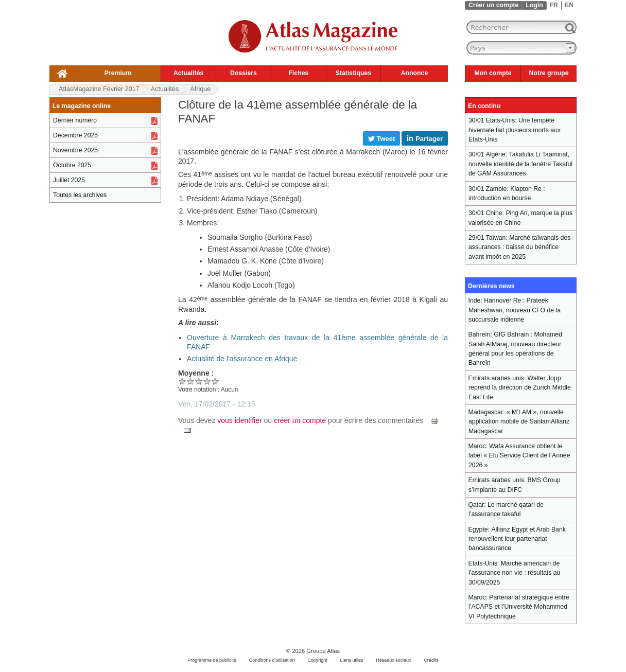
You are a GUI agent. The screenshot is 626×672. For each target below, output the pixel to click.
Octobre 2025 (72, 165)
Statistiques (353, 73)
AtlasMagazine (99, 89)
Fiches (299, 73)
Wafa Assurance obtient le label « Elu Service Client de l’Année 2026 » (519, 456)
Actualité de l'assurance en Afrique (242, 359)
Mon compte (493, 73)
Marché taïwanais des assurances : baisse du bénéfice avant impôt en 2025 (519, 247)
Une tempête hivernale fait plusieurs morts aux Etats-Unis (515, 130)
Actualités (189, 73)
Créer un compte (493, 5)
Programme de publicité (212, 660)
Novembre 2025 (75, 150)
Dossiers (244, 73)
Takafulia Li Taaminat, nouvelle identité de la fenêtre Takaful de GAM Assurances (520, 164)
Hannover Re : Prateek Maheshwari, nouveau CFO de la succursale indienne (515, 310)
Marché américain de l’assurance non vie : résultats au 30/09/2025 (514, 573)
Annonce (414, 73)
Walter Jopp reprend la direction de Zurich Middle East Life (520, 388)
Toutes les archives (80, 195)
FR (554, 5)
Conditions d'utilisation (272, 660)
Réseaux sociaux (393, 660)
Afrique (200, 89)
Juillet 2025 (69, 180)
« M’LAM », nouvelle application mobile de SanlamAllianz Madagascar (519, 422)
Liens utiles (352, 660)
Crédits (431, 660)
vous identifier (239, 420)
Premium (118, 73)
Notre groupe (549, 73)
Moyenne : (196, 373)
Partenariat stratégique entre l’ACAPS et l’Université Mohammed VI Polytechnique (519, 607)
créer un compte (300, 420)
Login (534, 5)
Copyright (317, 660)
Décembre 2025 (75, 135)
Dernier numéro (75, 120)
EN (569, 5)
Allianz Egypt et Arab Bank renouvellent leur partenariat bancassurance (517, 539)
